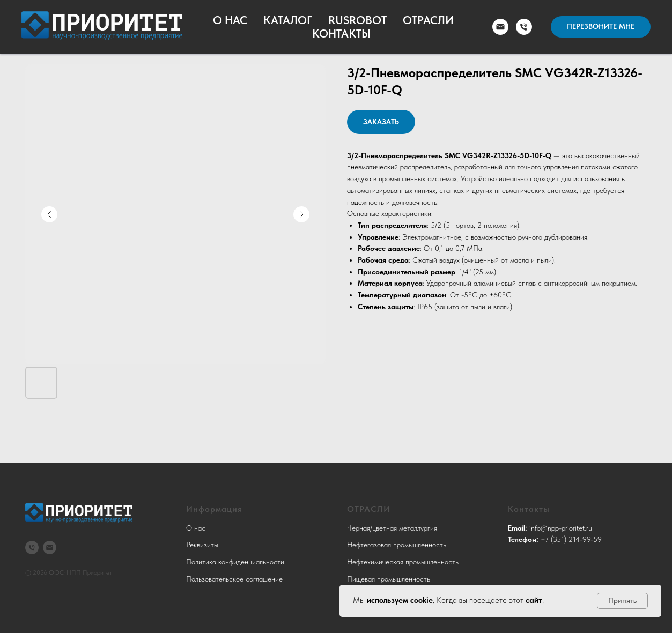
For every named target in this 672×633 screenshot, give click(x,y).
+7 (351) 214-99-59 (571, 539)
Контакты (341, 33)
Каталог (288, 20)
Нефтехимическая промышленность (403, 562)
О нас (196, 528)
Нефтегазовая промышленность (397, 545)
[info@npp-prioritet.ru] (50, 548)
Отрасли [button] (428, 20)
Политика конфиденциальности (235, 562)
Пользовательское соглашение (234, 579)
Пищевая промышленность (389, 579)
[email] (500, 27)
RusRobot (357, 20)
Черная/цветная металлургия (392, 528)
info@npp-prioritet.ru (561, 528)
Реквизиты (202, 545)
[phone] (524, 27)
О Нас (230, 20)
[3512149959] (32, 548)
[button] (601, 27)
